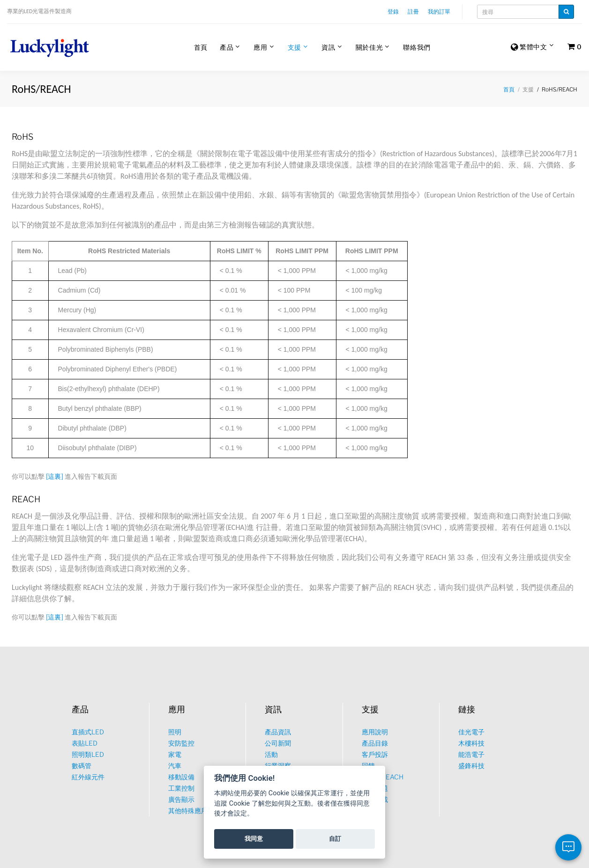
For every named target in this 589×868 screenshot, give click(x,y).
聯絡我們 (417, 47)
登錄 (393, 11)
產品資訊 (278, 732)
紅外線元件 (88, 777)
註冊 (413, 11)
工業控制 (181, 788)
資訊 (328, 47)
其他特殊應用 (188, 811)
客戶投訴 (375, 754)
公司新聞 (278, 743)
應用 (260, 47)
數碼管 (82, 766)
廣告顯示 (181, 799)
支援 (294, 47)
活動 (271, 754)
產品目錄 (375, 743)
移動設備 (181, 777)
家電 (175, 754)
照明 (175, 732)
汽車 (175, 766)
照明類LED (88, 754)
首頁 (201, 47)
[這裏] (55, 477)
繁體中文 (529, 47)
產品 (227, 47)
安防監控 (181, 743)
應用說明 (375, 732)
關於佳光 (369, 47)
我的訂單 (439, 11)
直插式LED (88, 732)
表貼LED (85, 743)
